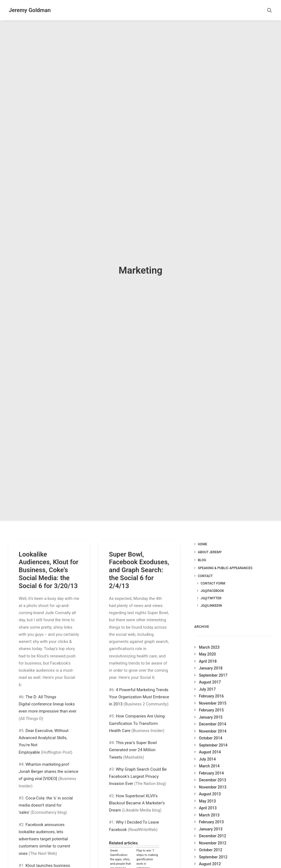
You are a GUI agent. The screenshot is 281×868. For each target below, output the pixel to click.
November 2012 (213, 832)
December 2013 (213, 769)
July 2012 (207, 860)
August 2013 (210, 783)
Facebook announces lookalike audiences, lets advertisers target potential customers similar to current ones (44, 828)
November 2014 (213, 720)
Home (203, 533)
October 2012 (211, 839)
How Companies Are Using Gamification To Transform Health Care (137, 712)
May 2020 (207, 643)
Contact (205, 565)
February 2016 (211, 685)
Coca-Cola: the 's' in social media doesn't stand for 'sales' (46, 794)
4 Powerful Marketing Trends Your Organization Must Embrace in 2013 (139, 686)
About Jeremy (210, 541)
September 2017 (213, 664)
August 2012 (210, 853)
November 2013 (213, 776)
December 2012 (213, 825)
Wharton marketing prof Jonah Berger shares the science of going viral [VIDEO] (48, 760)
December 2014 (213, 713)
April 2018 (208, 650)
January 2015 (211, 706)
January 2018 (211, 657)
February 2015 (211, 699)
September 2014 (213, 734)
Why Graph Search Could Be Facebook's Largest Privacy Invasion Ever (138, 765)
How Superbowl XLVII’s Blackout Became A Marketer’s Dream (137, 792)
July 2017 (207, 678)
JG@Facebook (212, 580)
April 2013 (208, 797)
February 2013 (211, 811)
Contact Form (213, 572)
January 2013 (211, 818)
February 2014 (211, 762)
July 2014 (207, 748)
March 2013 (209, 804)
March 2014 (209, 755)
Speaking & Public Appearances (225, 557)
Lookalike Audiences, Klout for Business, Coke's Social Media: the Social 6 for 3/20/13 (49, 559)
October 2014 (211, 727)
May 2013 (207, 790)
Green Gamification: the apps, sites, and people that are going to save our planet (120, 848)
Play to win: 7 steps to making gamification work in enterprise (147, 848)
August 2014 (210, 741)
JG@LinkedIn (211, 594)
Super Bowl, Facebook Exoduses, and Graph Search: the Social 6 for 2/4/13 (139, 559)
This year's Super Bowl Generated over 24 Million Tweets (133, 739)
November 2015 (213, 692)
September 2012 (213, 846)
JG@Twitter (211, 587)
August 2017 (210, 671)
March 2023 (209, 636)
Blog (202, 549)
